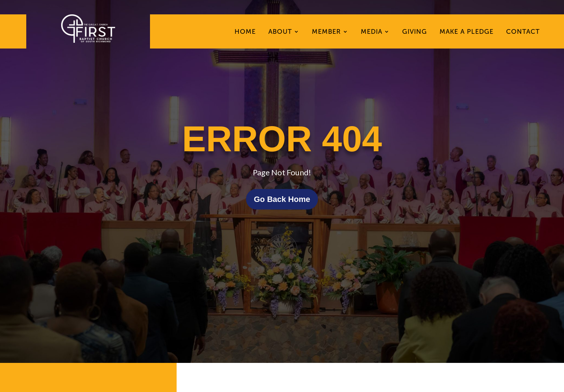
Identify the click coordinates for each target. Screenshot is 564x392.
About (280, 32)
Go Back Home (282, 199)
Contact (523, 32)
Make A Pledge (467, 32)
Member (326, 32)
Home (245, 32)
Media (372, 32)
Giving (415, 32)
